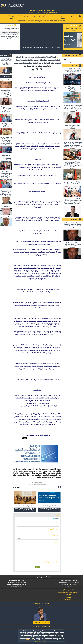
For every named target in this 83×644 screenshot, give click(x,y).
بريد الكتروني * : (55, 529)
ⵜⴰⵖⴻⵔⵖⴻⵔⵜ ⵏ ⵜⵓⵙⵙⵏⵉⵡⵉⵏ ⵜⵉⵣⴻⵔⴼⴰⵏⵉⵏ (41, 10)
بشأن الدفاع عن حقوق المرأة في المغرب (73, 30)
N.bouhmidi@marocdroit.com (41, 626)
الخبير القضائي (6, 206)
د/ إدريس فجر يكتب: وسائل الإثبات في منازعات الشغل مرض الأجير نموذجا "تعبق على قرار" (73, 244)
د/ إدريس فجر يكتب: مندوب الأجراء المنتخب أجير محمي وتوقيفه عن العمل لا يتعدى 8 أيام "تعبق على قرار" (73, 225)
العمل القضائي (63, 17)
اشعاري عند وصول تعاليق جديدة (50, 562)
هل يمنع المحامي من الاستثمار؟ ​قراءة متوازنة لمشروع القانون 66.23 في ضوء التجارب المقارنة (6, 193)
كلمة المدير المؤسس (73, 26)
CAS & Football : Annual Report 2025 (49, 509)
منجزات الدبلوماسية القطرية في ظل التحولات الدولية (73, 183)
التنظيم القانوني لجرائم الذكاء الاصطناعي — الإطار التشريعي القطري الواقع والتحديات (10, 33)
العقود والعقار (28, 16)
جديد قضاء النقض (11, 17)
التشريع (72, 16)
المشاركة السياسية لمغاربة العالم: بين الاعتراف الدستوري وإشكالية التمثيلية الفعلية (6, 93)
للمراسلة (20, 16)
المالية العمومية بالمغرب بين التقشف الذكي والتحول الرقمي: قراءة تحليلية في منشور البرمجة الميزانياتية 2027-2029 (6, 175)
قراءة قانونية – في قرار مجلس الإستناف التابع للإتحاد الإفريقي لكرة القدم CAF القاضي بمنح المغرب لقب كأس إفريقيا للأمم (6, 141)
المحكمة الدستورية (6, 80)
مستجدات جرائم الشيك (6, 217)
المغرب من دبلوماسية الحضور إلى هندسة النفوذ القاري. (6, 125)
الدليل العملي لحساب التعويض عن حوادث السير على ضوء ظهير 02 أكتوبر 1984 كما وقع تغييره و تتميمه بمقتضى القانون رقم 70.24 (73, 144)
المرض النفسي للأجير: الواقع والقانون (73, 126)
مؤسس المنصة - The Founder (42, 603)
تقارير (44, 16)
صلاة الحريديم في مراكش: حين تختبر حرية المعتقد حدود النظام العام (10, 29)
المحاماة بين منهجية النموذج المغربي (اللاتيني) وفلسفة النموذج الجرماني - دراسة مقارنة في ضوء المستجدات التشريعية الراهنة (73, 201)
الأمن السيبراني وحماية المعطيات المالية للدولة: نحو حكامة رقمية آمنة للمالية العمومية (6, 110)
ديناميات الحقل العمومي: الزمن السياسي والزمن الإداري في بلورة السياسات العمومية (6, 158)
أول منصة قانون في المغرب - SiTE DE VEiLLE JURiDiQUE (42, 13)
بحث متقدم (73, 62)
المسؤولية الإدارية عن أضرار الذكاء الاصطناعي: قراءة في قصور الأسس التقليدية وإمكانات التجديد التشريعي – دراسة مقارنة (73, 108)
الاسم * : (57, 522)
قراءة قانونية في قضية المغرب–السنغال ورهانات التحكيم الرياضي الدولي (10, 37)
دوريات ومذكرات (37, 16)
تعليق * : (57, 542)
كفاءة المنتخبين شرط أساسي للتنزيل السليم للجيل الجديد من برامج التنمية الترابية (73, 88)
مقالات (56, 16)
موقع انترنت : (55, 535)
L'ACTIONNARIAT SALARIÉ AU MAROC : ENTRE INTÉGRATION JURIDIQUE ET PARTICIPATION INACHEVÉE (6, 61)
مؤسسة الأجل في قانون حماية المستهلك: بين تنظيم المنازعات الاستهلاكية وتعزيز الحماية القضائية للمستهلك (73, 164)
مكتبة (50, 16)
